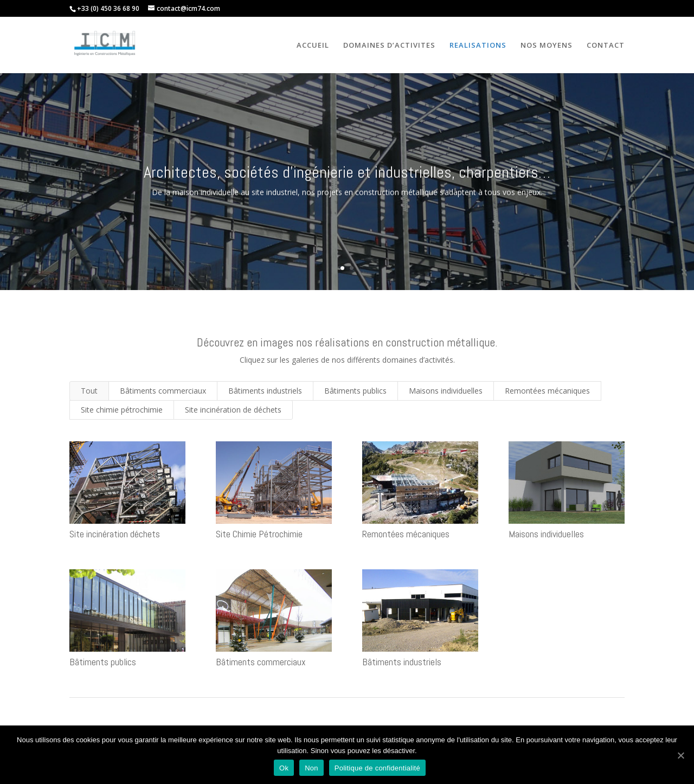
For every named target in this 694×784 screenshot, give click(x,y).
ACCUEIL (313, 46)
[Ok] (680, 755)
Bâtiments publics (355, 391)
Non (311, 768)
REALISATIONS (478, 46)
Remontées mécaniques (547, 391)
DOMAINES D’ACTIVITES (389, 46)
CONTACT (606, 46)
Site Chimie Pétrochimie (259, 534)
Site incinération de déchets (233, 410)
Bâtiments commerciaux (163, 391)
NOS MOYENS (547, 46)
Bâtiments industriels (265, 391)
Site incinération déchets (114, 534)
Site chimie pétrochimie (122, 410)
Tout (89, 391)
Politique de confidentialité (377, 768)
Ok (284, 768)
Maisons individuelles (446, 391)
